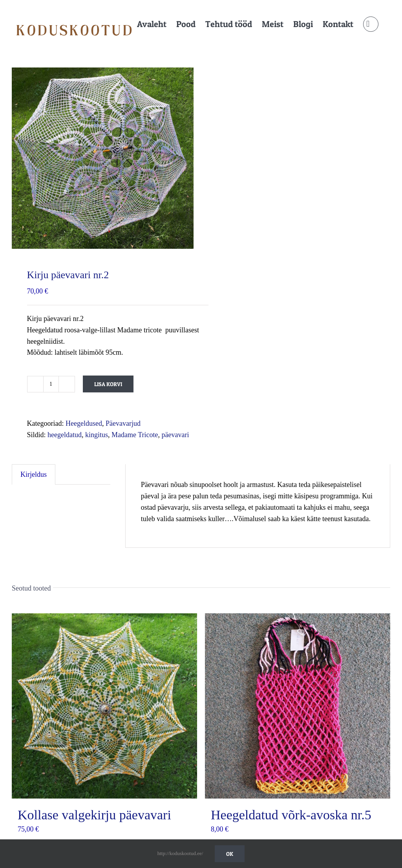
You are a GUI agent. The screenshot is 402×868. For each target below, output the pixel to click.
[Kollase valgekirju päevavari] (104, 706)
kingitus (97, 435)
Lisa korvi (108, 384)
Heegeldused (84, 423)
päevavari (175, 435)
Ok (230, 854)
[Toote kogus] (51, 384)
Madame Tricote (135, 435)
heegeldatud (65, 435)
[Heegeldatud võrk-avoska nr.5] (298, 706)
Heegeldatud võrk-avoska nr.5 (291, 815)
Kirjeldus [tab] (34, 474)
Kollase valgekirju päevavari (94, 815)
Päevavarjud (123, 423)
